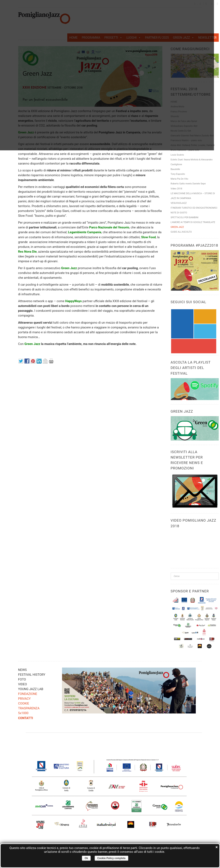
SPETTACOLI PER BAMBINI (185, 217)
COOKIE (24, 703)
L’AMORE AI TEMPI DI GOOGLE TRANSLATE (193, 222)
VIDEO (23, 684)
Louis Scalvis (177, 155)
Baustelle (175, 169)
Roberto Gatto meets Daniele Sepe (188, 184)
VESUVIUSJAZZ (179, 203)
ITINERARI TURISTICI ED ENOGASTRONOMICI (194, 208)
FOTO (22, 679)
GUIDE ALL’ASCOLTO (181, 232)
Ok (86, 858)
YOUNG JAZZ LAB (31, 689)
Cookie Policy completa (111, 858)
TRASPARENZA (29, 708)
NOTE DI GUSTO (179, 213)
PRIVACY (24, 699)
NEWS (22, 670)
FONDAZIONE (28, 694)
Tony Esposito (178, 174)
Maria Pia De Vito (179, 179)
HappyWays (73, 301)
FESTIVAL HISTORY (32, 675)
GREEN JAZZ (177, 227)
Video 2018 (176, 189)
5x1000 (23, 713)
